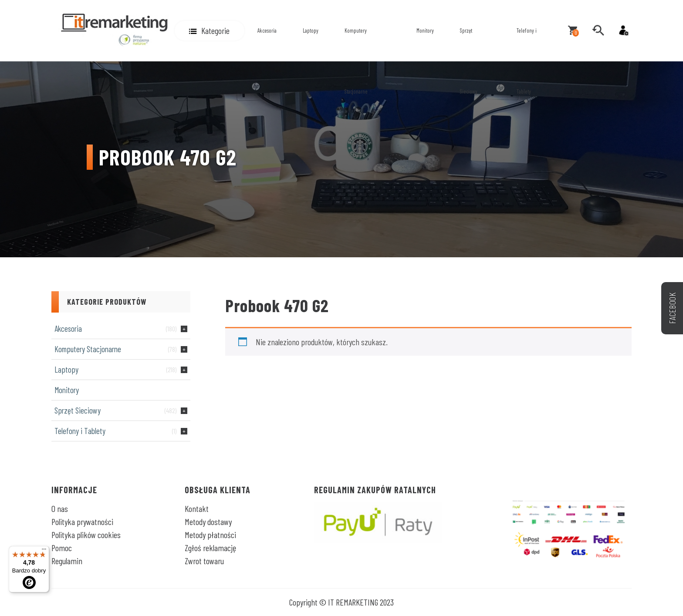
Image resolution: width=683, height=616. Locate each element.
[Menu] (44, 551)
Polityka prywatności (82, 522)
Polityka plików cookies (86, 535)
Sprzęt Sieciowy (469, 61)
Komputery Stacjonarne (356, 61)
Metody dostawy (208, 522)
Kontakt (197, 508)
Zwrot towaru (204, 561)
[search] (598, 30)
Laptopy (311, 30)
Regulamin (67, 561)
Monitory (425, 30)
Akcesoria (267, 30)
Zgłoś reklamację (210, 548)
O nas (60, 508)
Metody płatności (210, 535)
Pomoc (62, 548)
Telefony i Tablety (527, 61)
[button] (210, 31)
